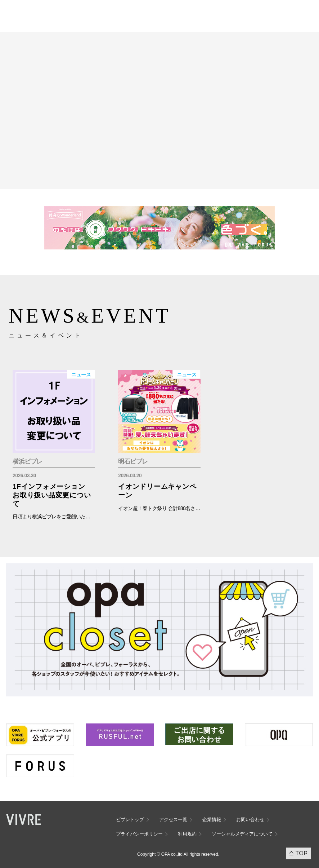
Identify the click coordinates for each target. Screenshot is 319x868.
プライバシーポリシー (139, 834)
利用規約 (187, 834)
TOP (302, 853)
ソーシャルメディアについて (242, 834)
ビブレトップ (130, 820)
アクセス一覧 (173, 820)
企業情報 (212, 820)
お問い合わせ (250, 820)
